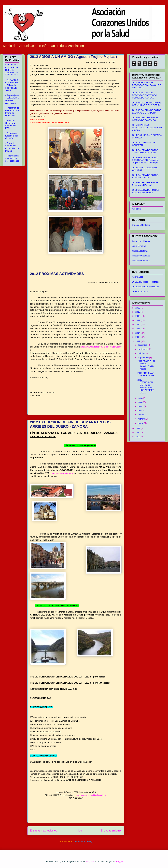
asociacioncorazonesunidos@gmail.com (91, 795)
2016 (138, 324)
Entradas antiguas (111, 831)
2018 (138, 316)
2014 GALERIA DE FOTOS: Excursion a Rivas (145, 176)
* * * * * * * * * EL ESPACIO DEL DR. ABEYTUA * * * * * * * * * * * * (12, 70)
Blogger (119, 861)
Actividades (138, 277)
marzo (141, 415)
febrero (142, 419)
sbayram (90, 861)
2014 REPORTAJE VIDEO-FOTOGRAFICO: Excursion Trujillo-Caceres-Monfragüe (145, 160)
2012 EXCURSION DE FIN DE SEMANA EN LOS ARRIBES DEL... (146, 386)
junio (141, 402)
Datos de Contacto (141, 225)
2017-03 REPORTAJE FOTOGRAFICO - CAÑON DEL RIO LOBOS (147, 85)
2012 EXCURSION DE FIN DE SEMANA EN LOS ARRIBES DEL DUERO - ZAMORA (70, 424)
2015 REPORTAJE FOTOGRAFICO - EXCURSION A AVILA (147, 128)
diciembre (143, 345)
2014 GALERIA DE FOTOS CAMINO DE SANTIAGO (145, 151)
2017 (138, 320)
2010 (138, 433)
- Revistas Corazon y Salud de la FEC (11, 124)
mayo (141, 406)
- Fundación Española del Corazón (11, 136)
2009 (138, 437)
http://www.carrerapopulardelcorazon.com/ (101, 347)
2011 (138, 428)
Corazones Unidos (141, 241)
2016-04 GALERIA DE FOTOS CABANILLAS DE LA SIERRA (147, 104)
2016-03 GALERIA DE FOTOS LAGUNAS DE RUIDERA (147, 111)
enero (141, 423)
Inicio (79, 831)
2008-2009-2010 (140, 292)
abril (140, 411)
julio (140, 398)
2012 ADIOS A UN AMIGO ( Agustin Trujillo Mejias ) (73, 57)
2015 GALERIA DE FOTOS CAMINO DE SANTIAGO (145, 119)
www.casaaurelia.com (62, 473)
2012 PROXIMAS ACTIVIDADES (57, 274)
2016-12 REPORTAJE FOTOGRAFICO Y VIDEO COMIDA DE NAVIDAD (145, 95)
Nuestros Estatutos (141, 261)
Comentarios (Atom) (83, 841)
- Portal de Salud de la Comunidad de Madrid (12, 147)
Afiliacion (136, 209)
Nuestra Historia (140, 251)
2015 (138, 329)
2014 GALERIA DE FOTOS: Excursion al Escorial (145, 184)
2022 (138, 308)
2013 (138, 337)
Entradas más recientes (43, 831)
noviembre (143, 349)
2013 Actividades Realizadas (146, 282)
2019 (138, 312)
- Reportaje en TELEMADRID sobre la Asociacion (12, 99)
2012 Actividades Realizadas (146, 287)
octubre (142, 353)
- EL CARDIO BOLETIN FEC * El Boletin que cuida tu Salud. (12, 85)
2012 (138, 341)
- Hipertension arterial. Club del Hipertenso (12, 158)
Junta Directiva (139, 246)
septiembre (144, 357)
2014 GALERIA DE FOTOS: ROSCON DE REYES (145, 191)
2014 (138, 333)
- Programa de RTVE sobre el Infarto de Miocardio (12, 112)
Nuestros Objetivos (141, 256)
